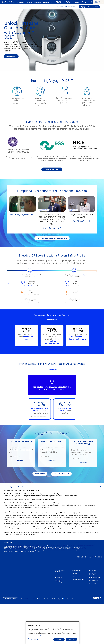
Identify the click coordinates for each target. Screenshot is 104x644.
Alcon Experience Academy (95, 614)
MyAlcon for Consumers (97, 2)
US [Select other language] (91, 2)
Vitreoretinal (38, 2)
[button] (86, 2)
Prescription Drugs (59, 2)
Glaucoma (46, 2)
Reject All (59, 639)
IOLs (56, 615)
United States (11, 639)
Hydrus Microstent (48, 7)
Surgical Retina (77, 610)
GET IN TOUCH (11, 56)
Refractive (29, 2)
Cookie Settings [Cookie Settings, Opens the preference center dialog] (34, 639)
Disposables (58, 618)
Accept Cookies (71, 639)
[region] (53, 633)
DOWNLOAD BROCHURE (61, 514)
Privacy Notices (26, 639)
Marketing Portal (95, 618)
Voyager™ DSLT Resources (89, 7)
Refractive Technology (58, 621)
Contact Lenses (68, 2)
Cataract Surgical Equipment (60, 611)
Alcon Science (93, 621)
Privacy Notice (41, 635)
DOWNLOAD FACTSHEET (52, 209)
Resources (76, 2)
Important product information (67, 7)
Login (89, 2)
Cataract (22, 2)
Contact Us (93, 624)
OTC (52, 2)
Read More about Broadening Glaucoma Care (52, 278)
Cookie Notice (32, 635)
